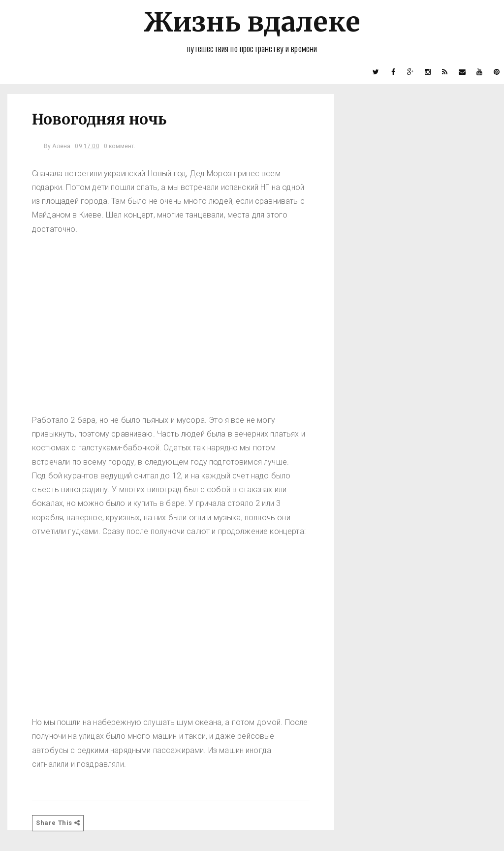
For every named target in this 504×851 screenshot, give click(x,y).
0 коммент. (120, 146)
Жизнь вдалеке (252, 22)
